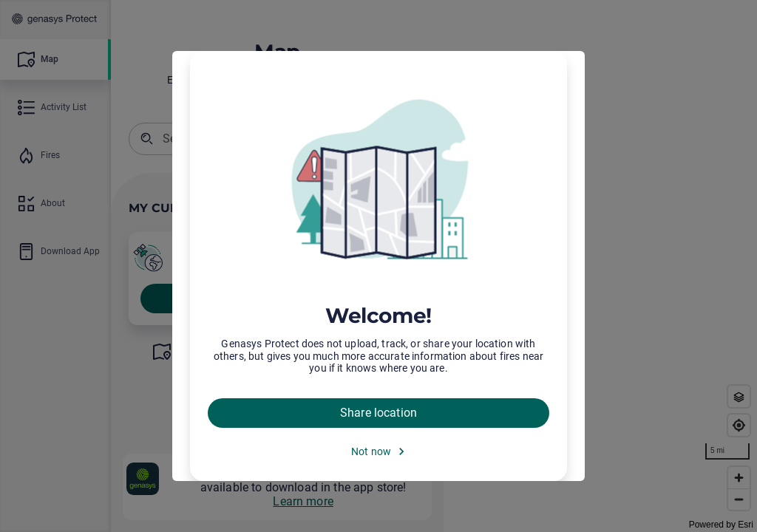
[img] (378, 181)
